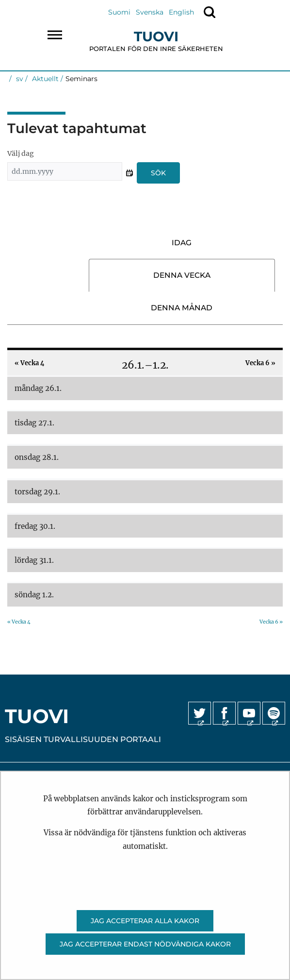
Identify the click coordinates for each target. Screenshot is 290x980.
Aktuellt (44, 79)
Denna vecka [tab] (182, 275)
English (181, 12)
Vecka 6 (260, 363)
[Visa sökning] (209, 12)
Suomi (119, 12)
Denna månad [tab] (182, 308)
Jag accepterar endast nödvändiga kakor (145, 944)
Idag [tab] (182, 243)
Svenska (150, 12)
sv (19, 79)
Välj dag (21, 153)
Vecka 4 (29, 363)
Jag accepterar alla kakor (145, 921)
